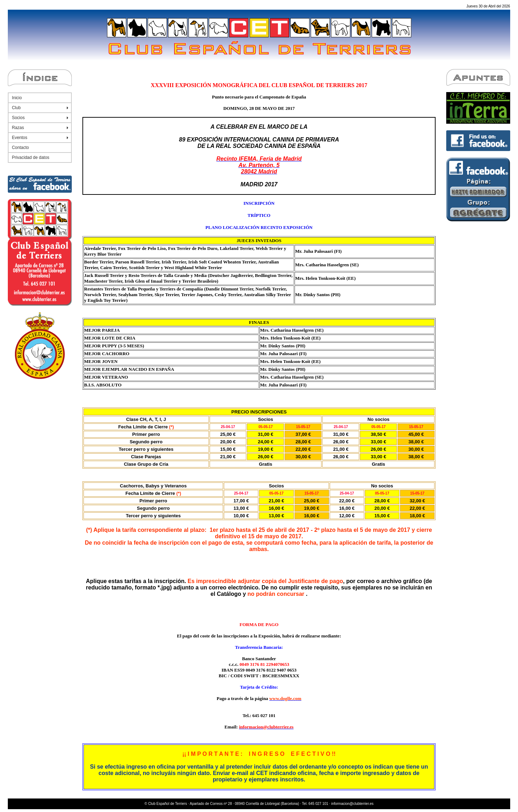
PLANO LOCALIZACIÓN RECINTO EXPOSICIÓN (259, 227)
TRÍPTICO (259, 215)
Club (16, 108)
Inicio (17, 98)
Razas (18, 128)
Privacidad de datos (30, 157)
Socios (18, 118)
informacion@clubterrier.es (352, 804)
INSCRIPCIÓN (259, 203)
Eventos (19, 138)
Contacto (20, 148)
